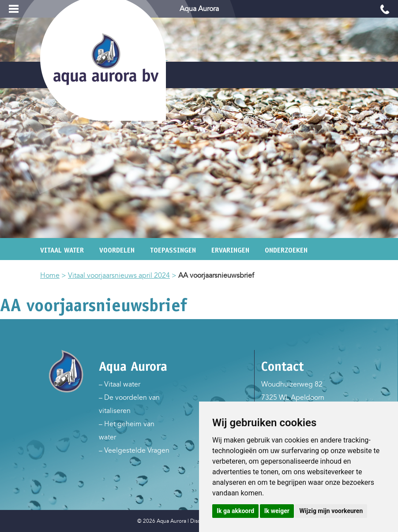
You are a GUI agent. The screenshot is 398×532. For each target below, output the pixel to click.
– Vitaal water (120, 384)
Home (50, 275)
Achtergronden (66, 263)
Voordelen (117, 250)
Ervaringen (230, 250)
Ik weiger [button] (277, 511)
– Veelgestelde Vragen (134, 450)
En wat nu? (125, 263)
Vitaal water (62, 250)
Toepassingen (173, 250)
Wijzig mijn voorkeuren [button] (331, 511)
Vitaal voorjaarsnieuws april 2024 (119, 275)
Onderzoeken (286, 250)
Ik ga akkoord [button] (235, 511)
